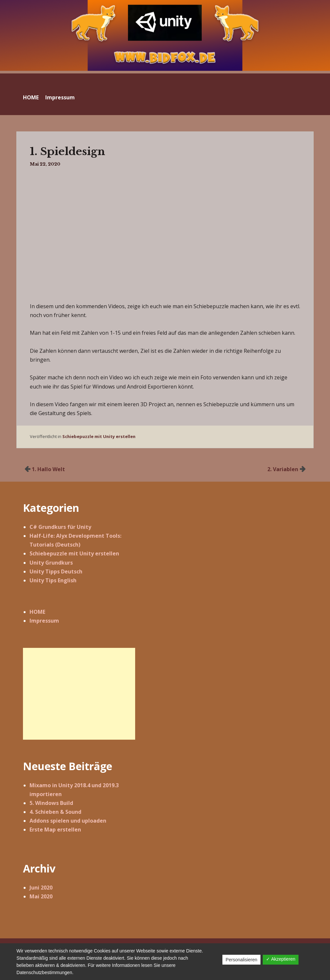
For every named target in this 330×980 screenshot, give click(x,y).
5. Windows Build (51, 803)
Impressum (60, 97)
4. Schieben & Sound (55, 812)
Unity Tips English (53, 580)
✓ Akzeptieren (281, 959)
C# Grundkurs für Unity (60, 527)
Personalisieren (242, 960)
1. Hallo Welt (48, 469)
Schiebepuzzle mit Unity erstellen (99, 436)
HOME (31, 97)
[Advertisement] (79, 694)
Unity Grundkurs (51, 563)
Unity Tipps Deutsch (56, 571)
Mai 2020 (41, 896)
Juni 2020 (41, 888)
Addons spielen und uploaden (68, 821)
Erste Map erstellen (55, 830)
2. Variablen (283, 469)
